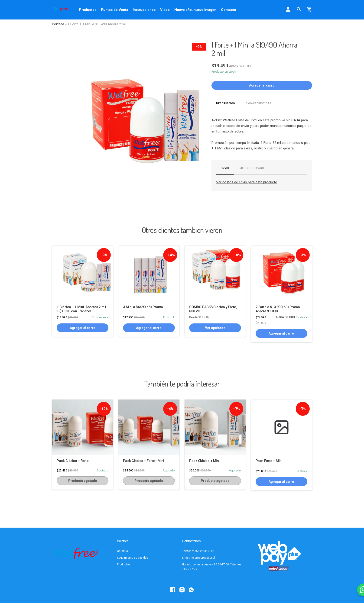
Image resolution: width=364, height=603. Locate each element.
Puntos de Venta (115, 10)
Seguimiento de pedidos (133, 558)
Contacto (229, 10)
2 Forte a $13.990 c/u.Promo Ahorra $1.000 (278, 309)
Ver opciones (215, 328)
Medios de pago (252, 168)
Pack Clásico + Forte (73, 461)
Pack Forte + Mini (269, 461)
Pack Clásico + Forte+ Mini (144, 461)
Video (165, 10)
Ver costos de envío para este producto (247, 182)
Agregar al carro (262, 85)
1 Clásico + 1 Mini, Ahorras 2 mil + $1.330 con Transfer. (81, 309)
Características (258, 103)
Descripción (226, 103)
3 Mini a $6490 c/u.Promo (143, 307)
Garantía (122, 551)
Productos (88, 10)
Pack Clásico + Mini (204, 461)
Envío (225, 168)
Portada (58, 24)
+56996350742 (204, 551)
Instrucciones (144, 10)
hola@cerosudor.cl (203, 558)
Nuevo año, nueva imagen (195, 10)
